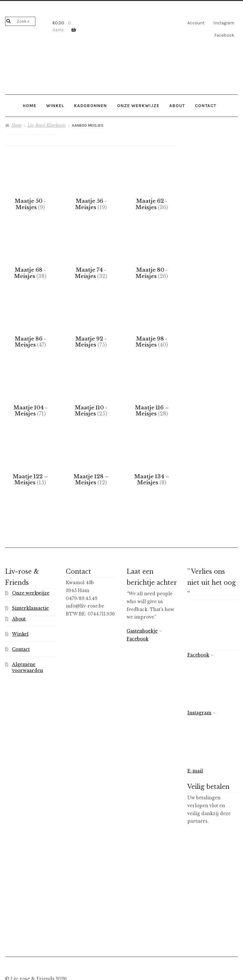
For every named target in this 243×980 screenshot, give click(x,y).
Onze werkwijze (138, 106)
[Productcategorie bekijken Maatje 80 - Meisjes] (152, 255)
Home (30, 106)
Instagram (224, 23)
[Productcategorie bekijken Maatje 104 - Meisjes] (30, 376)
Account (196, 23)
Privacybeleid (21, 946)
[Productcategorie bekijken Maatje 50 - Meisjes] (30, 194)
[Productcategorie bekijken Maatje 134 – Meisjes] (152, 437)
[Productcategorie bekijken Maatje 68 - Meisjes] (30, 255)
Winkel (55, 106)
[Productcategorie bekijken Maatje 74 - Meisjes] (91, 255)
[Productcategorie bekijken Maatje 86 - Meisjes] (30, 315)
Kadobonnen (90, 106)
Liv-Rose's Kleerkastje (47, 125)
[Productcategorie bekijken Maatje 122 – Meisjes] (30, 437)
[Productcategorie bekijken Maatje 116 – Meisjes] (152, 376)
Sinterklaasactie (30, 568)
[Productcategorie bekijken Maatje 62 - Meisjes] (152, 194)
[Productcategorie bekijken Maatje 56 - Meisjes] (91, 194)
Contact (206, 106)
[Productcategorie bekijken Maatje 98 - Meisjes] (152, 315)
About (177, 106)
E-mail (195, 730)
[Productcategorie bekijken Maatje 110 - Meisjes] (91, 376)
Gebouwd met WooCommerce (75, 946)
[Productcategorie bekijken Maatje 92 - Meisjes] (91, 315)
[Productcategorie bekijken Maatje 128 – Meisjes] (91, 437)
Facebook (224, 35)
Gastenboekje (142, 590)
